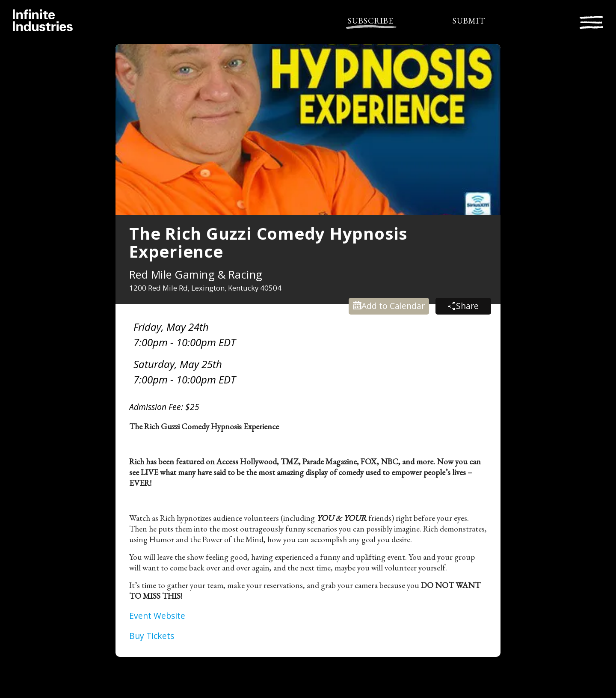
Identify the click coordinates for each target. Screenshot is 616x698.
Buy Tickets (152, 636)
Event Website (157, 616)
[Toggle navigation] (591, 21)
